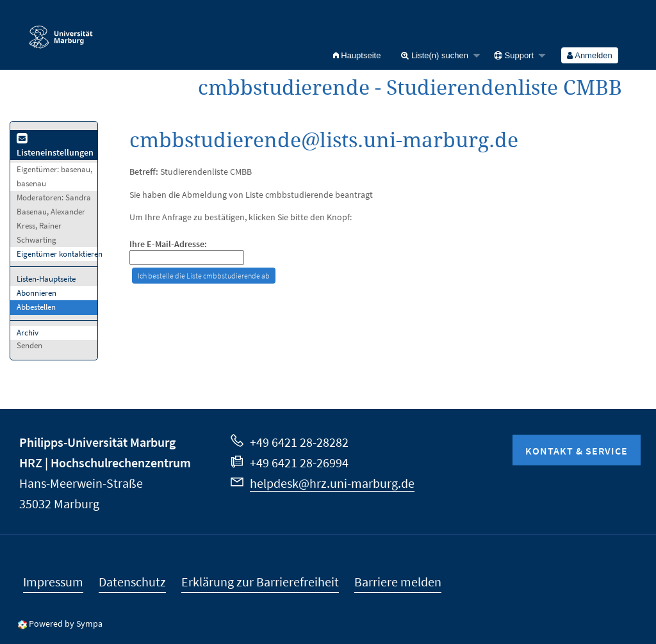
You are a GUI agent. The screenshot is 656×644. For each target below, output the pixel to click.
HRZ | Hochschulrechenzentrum (105, 463)
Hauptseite (357, 55)
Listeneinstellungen (55, 146)
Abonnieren (37, 293)
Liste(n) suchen (435, 55)
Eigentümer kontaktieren (60, 254)
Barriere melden (398, 582)
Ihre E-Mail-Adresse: (168, 244)
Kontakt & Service (577, 451)
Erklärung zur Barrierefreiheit (260, 582)
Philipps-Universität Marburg (97, 442)
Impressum (53, 582)
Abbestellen (36, 307)
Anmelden (589, 55)
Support (514, 55)
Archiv (28, 333)
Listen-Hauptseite (46, 279)
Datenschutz (132, 582)
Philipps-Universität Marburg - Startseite (61, 31)
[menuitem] (357, 55)
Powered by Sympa (66, 624)
